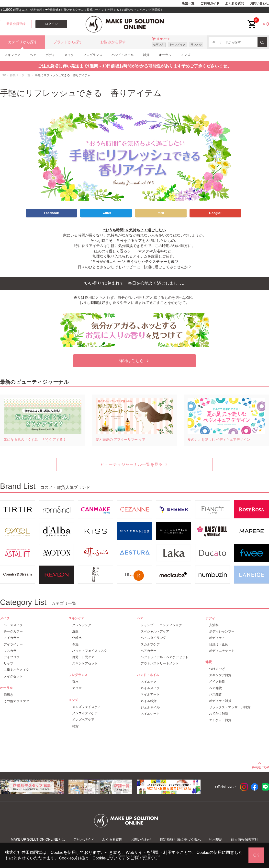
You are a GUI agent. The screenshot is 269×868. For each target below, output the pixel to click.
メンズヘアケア (83, 720)
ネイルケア (149, 682)
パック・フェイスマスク (90, 651)
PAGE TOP (260, 767)
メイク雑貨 (217, 681)
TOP (3, 75)
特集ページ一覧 (20, 75)
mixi (161, 213)
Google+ (215, 213)
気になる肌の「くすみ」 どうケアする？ (35, 439)
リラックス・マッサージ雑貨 (230, 707)
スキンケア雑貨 (220, 675)
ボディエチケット (222, 651)
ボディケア (217, 638)
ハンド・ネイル (123, 55)
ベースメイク (13, 625)
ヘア (33, 55)
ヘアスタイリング (153, 638)
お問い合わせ (259, 3)
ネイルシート (150, 714)
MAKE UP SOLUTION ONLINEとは (38, 839)
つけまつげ (217, 669)
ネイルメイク (150, 688)
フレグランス (93, 55)
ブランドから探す (68, 42)
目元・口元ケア (83, 657)
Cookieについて (107, 858)
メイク (69, 55)
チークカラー (13, 631)
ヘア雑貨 (215, 688)
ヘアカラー (149, 651)
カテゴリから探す (23, 42)
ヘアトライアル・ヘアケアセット (164, 657)
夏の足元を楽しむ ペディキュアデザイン (219, 439)
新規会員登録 (16, 24)
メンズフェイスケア (86, 707)
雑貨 (146, 55)
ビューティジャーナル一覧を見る (135, 465)
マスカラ (10, 651)
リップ (8, 663)
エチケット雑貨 (220, 720)
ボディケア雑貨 (220, 701)
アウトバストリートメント (160, 663)
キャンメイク (177, 44)
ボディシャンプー (222, 631)
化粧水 (77, 638)
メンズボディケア (85, 713)
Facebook (51, 213)
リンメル (196, 44)
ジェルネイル (150, 707)
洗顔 (75, 631)
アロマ (77, 688)
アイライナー (13, 644)
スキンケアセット (85, 663)
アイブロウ (12, 657)
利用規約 (216, 839)
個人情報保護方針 (245, 839)
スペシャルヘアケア (155, 631)
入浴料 (214, 625)
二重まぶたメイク (16, 670)
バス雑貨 (215, 694)
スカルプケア (150, 644)
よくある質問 (235, 3)
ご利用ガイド (210, 3)
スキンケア (13, 55)
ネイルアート (150, 694)
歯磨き (8, 695)
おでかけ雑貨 (219, 713)
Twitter (106, 213)
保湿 (75, 644)
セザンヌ (158, 44)
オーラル (165, 55)
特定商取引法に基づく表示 (180, 839)
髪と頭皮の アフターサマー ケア (121, 439)
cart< (252, 20)
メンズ (185, 55)
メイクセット (13, 676)
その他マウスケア (16, 701)
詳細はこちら (134, 361)
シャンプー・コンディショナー (163, 625)
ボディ (50, 55)
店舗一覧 (188, 3)
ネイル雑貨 (149, 701)
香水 (75, 682)
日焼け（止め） (220, 644)
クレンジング (82, 625)
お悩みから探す (113, 42)
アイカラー (12, 638)
